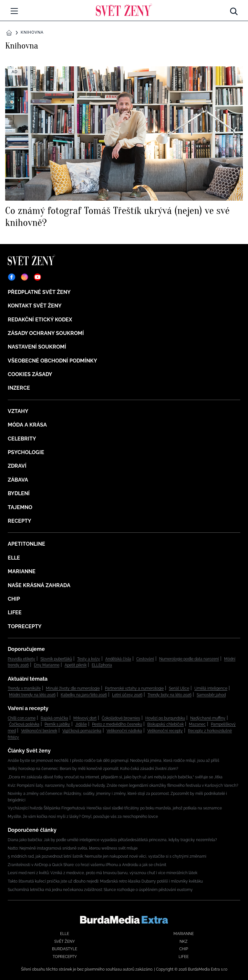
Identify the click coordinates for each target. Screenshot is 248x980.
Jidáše (81, 724)
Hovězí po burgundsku (165, 718)
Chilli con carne (22, 718)
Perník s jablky (57, 724)
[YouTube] (37, 277)
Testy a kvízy (89, 659)
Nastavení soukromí (37, 347)
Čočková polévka (24, 724)
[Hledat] (234, 10)
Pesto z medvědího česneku (117, 724)
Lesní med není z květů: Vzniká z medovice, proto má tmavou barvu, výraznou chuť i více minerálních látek (103, 873)
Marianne (22, 571)
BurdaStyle (65, 949)
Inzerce (19, 388)
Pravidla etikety (21, 659)
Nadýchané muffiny (208, 718)
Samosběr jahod (211, 695)
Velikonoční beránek (39, 731)
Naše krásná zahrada (39, 585)
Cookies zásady (30, 374)
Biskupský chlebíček (165, 724)
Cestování (145, 659)
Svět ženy (65, 941)
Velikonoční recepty (165, 731)
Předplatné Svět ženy (39, 292)
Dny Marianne (47, 665)
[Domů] (124, 10)
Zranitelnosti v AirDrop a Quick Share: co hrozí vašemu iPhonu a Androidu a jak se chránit (87, 865)
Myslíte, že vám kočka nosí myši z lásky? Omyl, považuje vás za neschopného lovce (83, 817)
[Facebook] (12, 277)
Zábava (18, 480)
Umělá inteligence (211, 688)
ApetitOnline (26, 544)
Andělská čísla (118, 659)
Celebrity (22, 439)
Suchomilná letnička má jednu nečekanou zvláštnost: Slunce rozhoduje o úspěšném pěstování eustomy (100, 890)
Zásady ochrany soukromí (46, 333)
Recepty (20, 521)
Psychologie (26, 452)
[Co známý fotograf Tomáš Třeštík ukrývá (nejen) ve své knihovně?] (124, 147)
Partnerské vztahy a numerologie (134, 688)
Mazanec (197, 724)
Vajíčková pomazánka (82, 731)
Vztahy (18, 411)
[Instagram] (25, 277)
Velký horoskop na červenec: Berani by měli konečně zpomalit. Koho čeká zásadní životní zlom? (93, 769)
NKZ (184, 941)
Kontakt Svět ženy (35, 306)
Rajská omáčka (54, 718)
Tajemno (20, 507)
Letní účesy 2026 (127, 695)
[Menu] (14, 11)
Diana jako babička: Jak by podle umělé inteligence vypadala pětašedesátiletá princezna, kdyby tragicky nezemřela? (112, 840)
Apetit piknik (76, 665)
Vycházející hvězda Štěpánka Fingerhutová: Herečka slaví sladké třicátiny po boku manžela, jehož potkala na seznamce (115, 808)
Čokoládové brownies (121, 718)
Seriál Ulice (179, 688)
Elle (14, 558)
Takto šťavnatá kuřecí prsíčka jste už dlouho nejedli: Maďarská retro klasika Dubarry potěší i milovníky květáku (105, 881)
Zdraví (17, 466)
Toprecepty (25, 626)
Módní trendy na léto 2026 (32, 695)
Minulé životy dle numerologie (73, 688)
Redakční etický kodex (40, 320)
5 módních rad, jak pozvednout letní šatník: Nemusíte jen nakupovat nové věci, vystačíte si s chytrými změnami (107, 856)
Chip (14, 599)
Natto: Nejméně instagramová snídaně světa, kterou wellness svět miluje (73, 848)
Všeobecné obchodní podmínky (52, 361)
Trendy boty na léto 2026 (170, 695)
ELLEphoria (102, 665)
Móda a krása (27, 425)
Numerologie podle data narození (189, 659)
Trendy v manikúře (24, 688)
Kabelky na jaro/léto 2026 (84, 695)
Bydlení (19, 493)
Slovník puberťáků (56, 659)
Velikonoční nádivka (124, 731)
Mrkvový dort (85, 718)
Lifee (15, 612)
